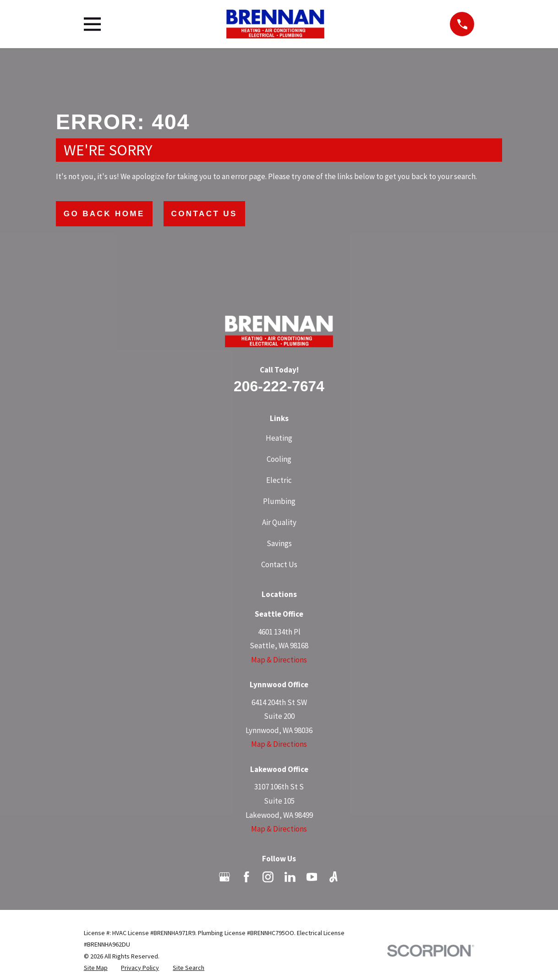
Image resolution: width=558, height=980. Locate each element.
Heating (279, 438)
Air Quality (279, 522)
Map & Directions (279, 660)
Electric (279, 480)
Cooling (279, 459)
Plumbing (279, 501)
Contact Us (204, 214)
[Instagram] (268, 877)
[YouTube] (312, 877)
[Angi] (334, 877)
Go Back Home (104, 214)
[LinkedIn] (290, 877)
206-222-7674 (279, 386)
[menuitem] (96, 968)
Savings (279, 543)
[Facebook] (246, 877)
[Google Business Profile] (224, 877)
